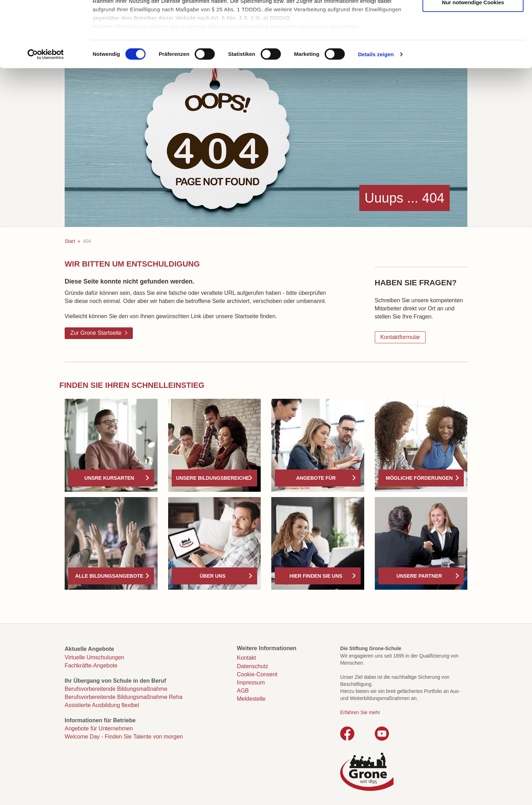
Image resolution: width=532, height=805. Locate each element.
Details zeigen (376, 113)
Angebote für (316, 478)
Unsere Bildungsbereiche (213, 478)
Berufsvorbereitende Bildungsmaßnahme (116, 689)
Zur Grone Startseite (96, 333)
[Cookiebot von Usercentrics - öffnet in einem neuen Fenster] (46, 113)
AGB (243, 691)
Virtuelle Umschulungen (94, 657)
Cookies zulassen (473, 18)
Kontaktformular (400, 337)
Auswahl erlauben (473, 39)
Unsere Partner (419, 576)
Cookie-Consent (257, 674)
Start (70, 241)
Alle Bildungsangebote (109, 576)
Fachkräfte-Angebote (91, 666)
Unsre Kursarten (109, 478)
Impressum (314, 85)
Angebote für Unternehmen (99, 728)
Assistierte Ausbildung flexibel (102, 705)
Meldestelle (251, 699)
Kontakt (247, 658)
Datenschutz (253, 666)
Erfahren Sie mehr (360, 712)
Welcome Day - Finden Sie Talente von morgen (124, 737)
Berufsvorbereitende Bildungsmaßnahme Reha (124, 697)
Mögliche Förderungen (419, 478)
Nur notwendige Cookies (473, 61)
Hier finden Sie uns (316, 576)
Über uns (212, 576)
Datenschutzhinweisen (238, 85)
